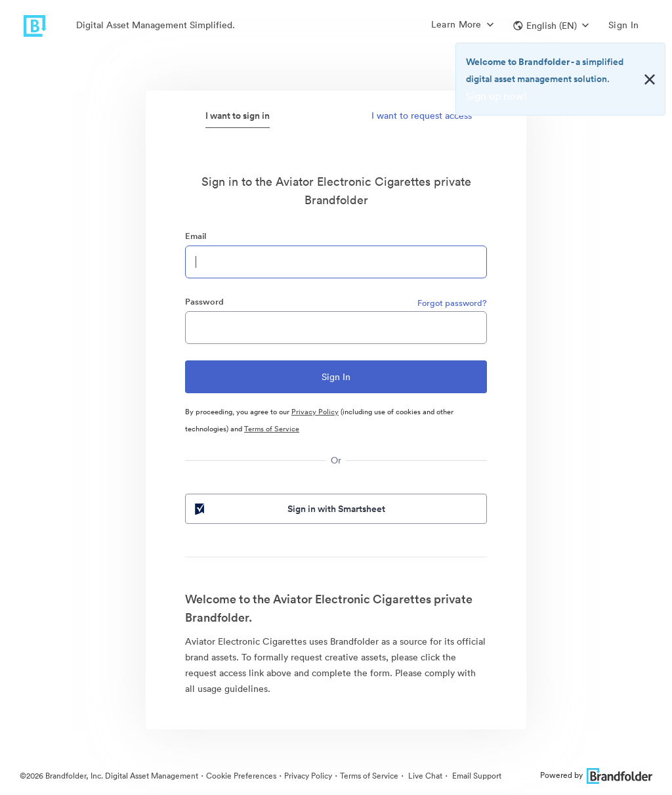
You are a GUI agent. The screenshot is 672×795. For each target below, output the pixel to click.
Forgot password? (452, 303)
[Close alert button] (650, 79)
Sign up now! (496, 96)
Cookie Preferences (241, 776)
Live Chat (424, 776)
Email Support (476, 776)
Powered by (596, 775)
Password (204, 302)
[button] (551, 26)
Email (196, 236)
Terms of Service (272, 429)
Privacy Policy (315, 412)
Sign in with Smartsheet (289, 509)
